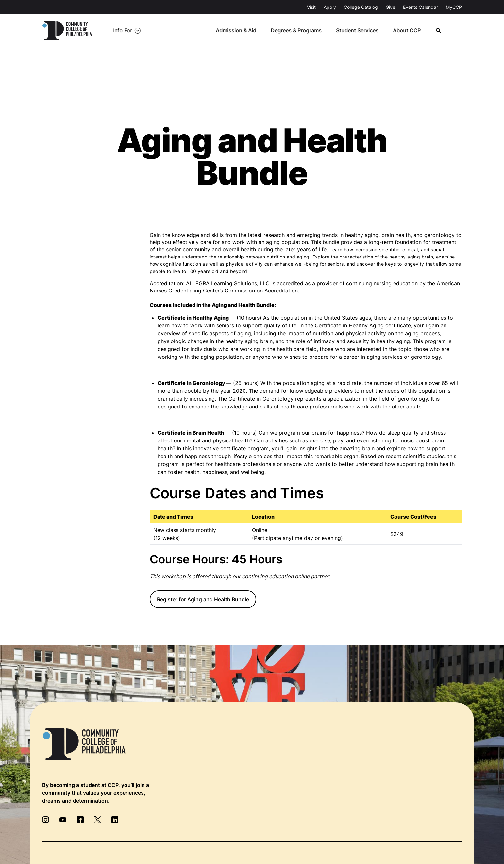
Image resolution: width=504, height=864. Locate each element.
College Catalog (361, 7)
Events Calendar (420, 7)
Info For (123, 31)
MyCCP (454, 7)
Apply (330, 7)
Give (390, 7)
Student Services (360, 31)
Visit (311, 7)
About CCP (409, 31)
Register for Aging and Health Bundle (203, 599)
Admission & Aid (239, 31)
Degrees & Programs (299, 31)
